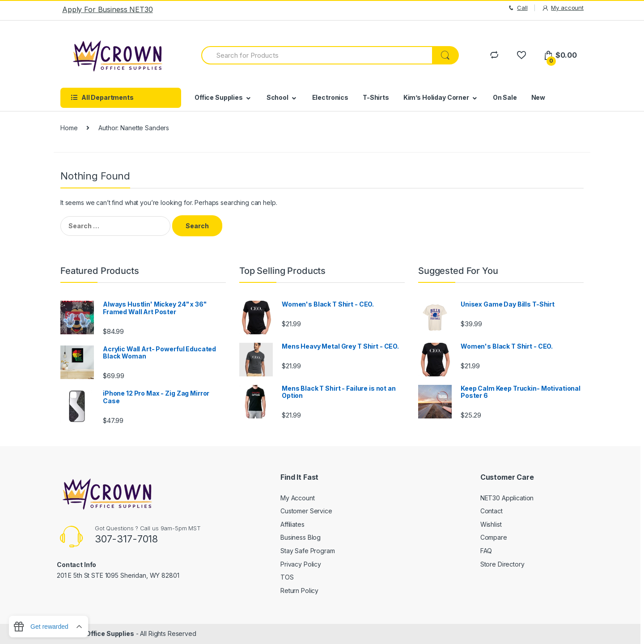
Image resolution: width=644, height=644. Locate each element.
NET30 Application (507, 498)
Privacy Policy (301, 564)
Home (69, 128)
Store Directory (502, 564)
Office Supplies (219, 97)
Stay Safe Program (308, 551)
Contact (491, 511)
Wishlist (491, 524)
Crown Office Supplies (99, 633)
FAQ (486, 551)
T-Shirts (376, 97)
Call (517, 8)
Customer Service (306, 511)
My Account (298, 498)
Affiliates (292, 524)
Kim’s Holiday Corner (436, 97)
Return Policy (299, 591)
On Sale (505, 97)
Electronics (330, 97)
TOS (287, 577)
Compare (494, 537)
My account (563, 8)
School (278, 97)
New (538, 97)
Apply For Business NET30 (108, 9)
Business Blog (301, 537)
